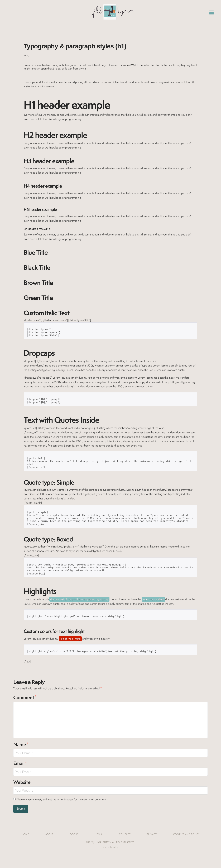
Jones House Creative (110, 852)
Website (22, 782)
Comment (25, 697)
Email (20, 763)
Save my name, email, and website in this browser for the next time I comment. (62, 799)
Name (21, 744)
